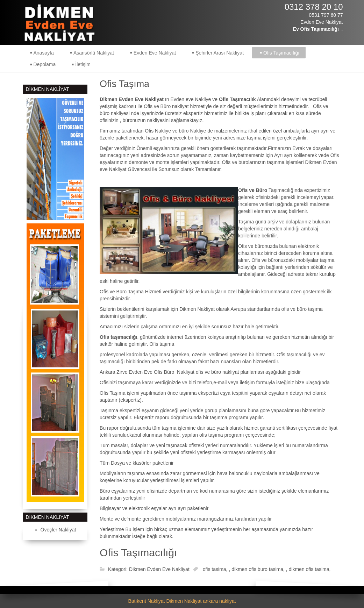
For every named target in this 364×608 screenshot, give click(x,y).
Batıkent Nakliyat (146, 601)
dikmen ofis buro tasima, (259, 569)
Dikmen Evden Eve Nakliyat (159, 569)
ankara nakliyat (219, 601)
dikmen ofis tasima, (310, 569)
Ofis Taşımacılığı (138, 553)
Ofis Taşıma (124, 84)
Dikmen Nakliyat (184, 601)
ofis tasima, (216, 569)
